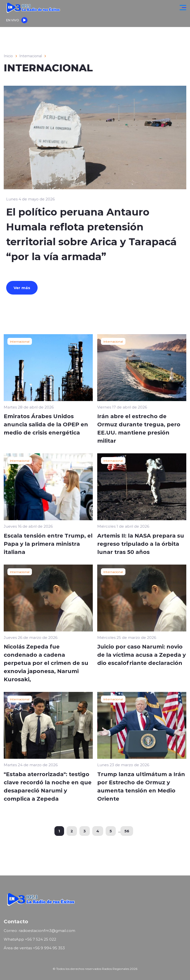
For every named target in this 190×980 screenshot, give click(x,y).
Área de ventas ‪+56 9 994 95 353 (34, 948)
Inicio (8, 56)
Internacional (31, 56)
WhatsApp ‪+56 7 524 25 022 (30, 939)
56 (127, 831)
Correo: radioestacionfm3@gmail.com (39, 931)
